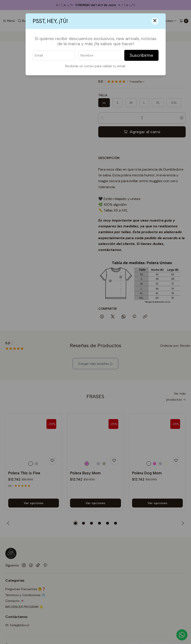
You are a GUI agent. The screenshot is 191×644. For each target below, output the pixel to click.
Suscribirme (141, 55)
